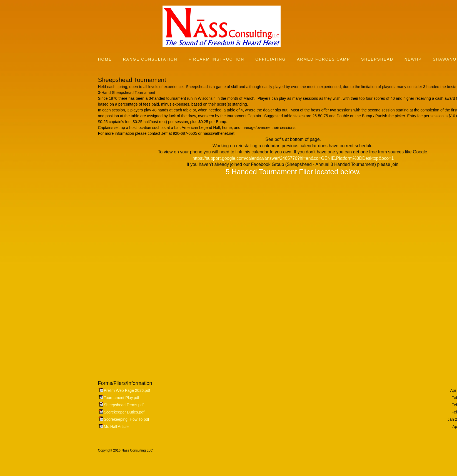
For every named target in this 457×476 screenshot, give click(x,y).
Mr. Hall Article (116, 427)
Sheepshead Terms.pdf (124, 405)
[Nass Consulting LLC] (222, 26)
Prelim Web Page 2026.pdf (127, 390)
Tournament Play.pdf (122, 398)
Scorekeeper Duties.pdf (124, 412)
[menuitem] (111, 59)
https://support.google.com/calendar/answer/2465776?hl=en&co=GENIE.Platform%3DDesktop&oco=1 (293, 158)
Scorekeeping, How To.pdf (127, 419)
